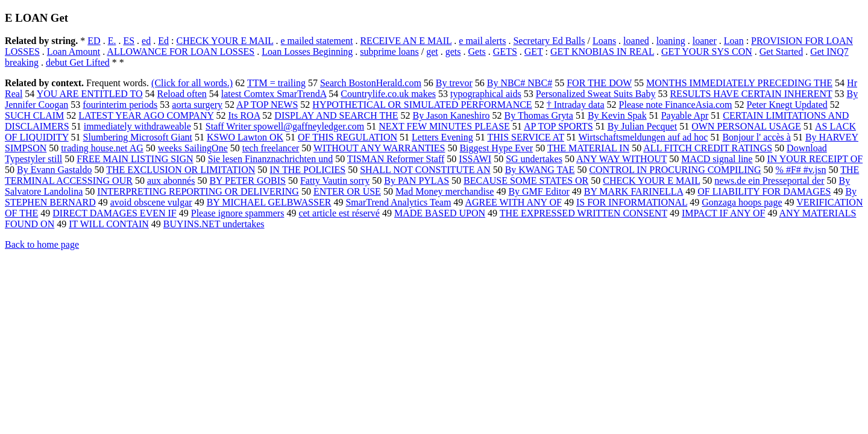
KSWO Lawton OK (245, 137)
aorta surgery (197, 105)
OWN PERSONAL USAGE (746, 126)
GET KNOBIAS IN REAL (602, 52)
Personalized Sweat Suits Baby (596, 94)
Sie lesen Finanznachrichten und (271, 159)
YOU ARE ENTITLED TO (90, 94)
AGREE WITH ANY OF (513, 202)
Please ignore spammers (238, 213)
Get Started (781, 52)
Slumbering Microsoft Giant (138, 137)
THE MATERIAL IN (588, 148)
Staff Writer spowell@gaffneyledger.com (285, 126)
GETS (505, 52)
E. (112, 41)
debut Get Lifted (78, 62)
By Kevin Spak (617, 115)
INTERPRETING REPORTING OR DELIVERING (198, 191)
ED (94, 41)
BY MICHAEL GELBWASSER (269, 202)
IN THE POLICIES (307, 170)
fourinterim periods (120, 105)
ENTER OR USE (347, 191)
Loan (734, 41)
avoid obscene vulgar (151, 202)
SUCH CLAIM (34, 115)
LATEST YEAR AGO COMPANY (146, 115)
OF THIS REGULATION (348, 137)
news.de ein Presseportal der (769, 181)
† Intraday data (576, 105)
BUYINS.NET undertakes (214, 224)
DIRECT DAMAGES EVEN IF (114, 213)
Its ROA (244, 115)
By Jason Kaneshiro (451, 115)
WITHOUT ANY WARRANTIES (379, 148)
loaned (636, 41)
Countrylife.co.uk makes (388, 94)
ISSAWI (475, 159)
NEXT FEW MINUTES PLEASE (444, 126)
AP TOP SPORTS (558, 126)
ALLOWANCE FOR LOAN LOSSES (181, 52)
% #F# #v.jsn (801, 170)
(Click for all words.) (192, 83)
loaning (671, 41)
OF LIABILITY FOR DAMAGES (764, 191)
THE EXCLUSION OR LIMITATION (181, 170)
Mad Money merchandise (445, 191)
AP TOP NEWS (267, 105)
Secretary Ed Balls (549, 41)
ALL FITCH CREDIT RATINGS (708, 148)
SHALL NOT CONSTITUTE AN (425, 170)
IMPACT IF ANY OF (724, 213)
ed (146, 41)
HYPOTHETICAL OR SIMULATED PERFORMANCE (422, 105)
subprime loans (389, 52)
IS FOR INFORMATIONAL (632, 202)
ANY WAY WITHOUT (621, 159)
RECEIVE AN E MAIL (406, 41)
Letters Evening (442, 137)
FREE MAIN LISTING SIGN (135, 159)
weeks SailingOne (193, 148)
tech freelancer (271, 148)
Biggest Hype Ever (496, 148)
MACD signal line (717, 159)
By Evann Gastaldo (54, 170)
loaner (705, 41)
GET (534, 52)
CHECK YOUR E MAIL (225, 41)
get (432, 52)
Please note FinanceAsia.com (676, 105)
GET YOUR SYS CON (707, 52)
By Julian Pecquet (643, 126)
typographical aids (486, 94)
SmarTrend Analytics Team (398, 202)
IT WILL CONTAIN (109, 224)
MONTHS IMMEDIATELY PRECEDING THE (739, 83)
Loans (604, 41)
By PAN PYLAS (417, 181)
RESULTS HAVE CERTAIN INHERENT (751, 94)
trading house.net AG (102, 148)
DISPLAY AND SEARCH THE (336, 115)
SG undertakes (534, 159)
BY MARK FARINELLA (634, 191)
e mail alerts (482, 41)
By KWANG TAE (540, 170)
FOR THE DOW (599, 83)
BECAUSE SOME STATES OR (526, 181)
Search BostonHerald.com (371, 83)
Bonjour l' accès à (756, 137)
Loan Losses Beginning (307, 52)
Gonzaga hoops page (742, 202)
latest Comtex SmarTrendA (274, 94)
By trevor (454, 83)
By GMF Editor (539, 191)
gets (453, 52)
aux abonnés (171, 181)
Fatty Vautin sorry (335, 181)
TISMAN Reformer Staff (396, 159)
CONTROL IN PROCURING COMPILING (675, 170)
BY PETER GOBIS (247, 181)
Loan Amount (74, 52)
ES (129, 41)
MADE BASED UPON (440, 213)
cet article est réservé (339, 213)
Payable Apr (685, 115)
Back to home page (42, 244)
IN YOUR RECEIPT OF (815, 159)
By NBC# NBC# (520, 83)
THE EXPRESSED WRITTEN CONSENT (583, 213)
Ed (163, 41)
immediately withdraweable (137, 126)
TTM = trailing (276, 83)
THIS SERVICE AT (526, 137)
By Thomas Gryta (539, 115)
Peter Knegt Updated (787, 105)
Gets (476, 52)
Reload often (182, 94)
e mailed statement (316, 41)
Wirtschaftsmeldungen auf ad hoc (643, 137)
